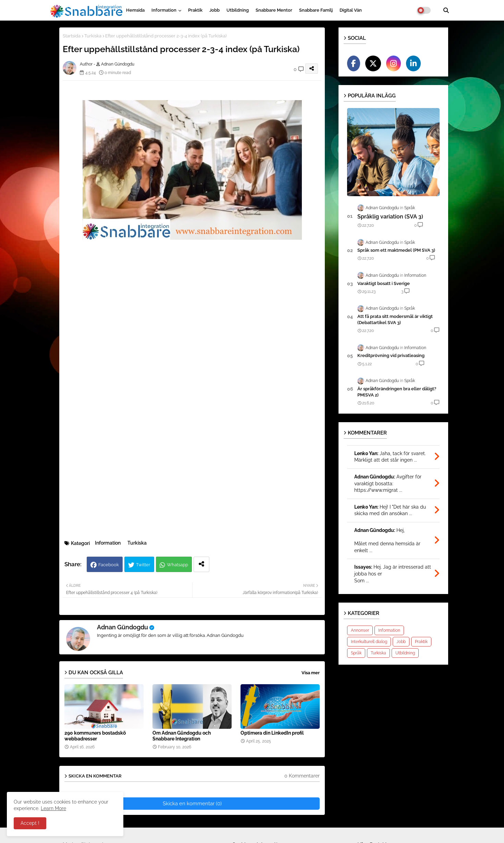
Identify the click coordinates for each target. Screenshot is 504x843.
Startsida (72, 36)
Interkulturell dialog (369, 642)
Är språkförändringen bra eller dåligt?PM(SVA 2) (397, 392)
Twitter (143, 565)
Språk (356, 653)
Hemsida (135, 10)
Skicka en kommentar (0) (192, 804)
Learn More (53, 808)
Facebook (109, 565)
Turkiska (93, 36)
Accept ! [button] (30, 823)
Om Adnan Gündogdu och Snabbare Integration (182, 736)
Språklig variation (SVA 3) (390, 217)
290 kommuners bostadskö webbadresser (95, 736)
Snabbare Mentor (274, 10)
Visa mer (311, 673)
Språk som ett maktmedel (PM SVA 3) (396, 250)
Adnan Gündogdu (122, 627)
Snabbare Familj (316, 10)
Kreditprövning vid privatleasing (391, 355)
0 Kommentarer (302, 776)
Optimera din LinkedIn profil (272, 733)
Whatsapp (177, 565)
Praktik (195, 10)
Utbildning (238, 10)
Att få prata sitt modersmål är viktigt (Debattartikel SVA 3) (395, 319)
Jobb (214, 10)
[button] (446, 10)
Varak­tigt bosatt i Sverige (384, 283)
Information (164, 10)
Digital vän (351, 10)
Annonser (360, 630)
